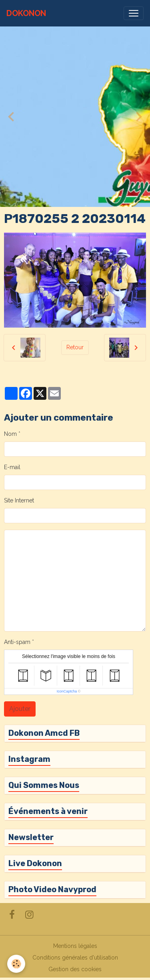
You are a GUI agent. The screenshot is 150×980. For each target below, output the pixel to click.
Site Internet (19, 500)
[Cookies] (16, 964)
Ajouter (20, 709)
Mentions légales (75, 946)
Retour (75, 347)
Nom (10, 434)
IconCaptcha (67, 691)
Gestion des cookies (75, 969)
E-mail (12, 467)
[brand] (26, 13)
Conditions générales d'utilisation (75, 958)
